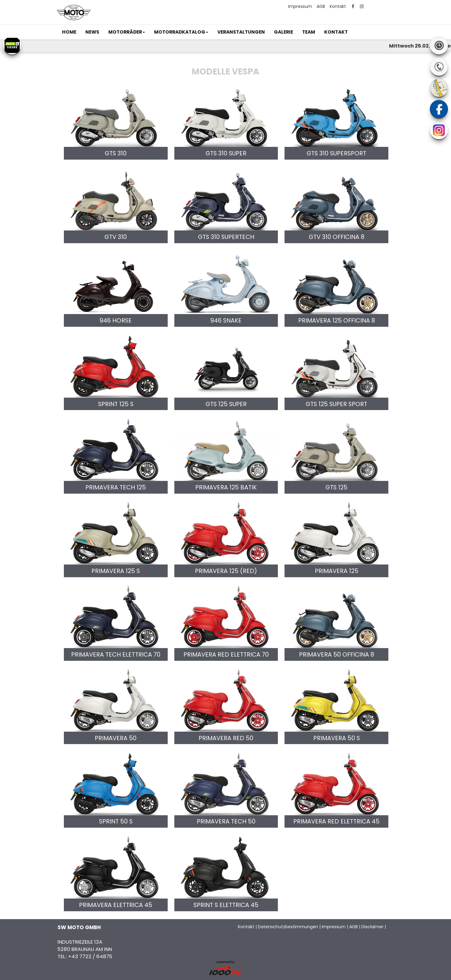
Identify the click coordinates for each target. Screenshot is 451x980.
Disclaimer (372, 927)
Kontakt (338, 6)
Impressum (300, 6)
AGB (321, 6)
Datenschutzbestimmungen (288, 927)
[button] (127, 32)
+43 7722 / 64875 (90, 956)
